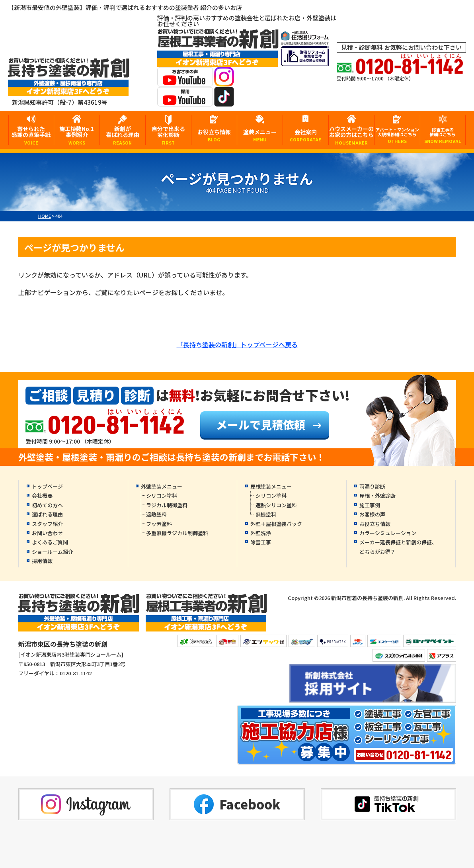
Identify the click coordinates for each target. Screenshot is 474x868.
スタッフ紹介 (47, 524)
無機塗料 (266, 514)
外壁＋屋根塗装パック (276, 524)
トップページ (47, 486)
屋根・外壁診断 (377, 496)
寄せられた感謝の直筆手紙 (31, 135)
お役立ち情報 (214, 135)
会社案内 (306, 135)
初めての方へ (47, 505)
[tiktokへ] (224, 101)
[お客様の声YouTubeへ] (185, 81)
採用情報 (42, 561)
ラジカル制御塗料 (167, 505)
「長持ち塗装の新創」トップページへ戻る (237, 344)
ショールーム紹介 (53, 552)
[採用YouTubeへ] (185, 101)
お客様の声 (372, 514)
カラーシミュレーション (388, 533)
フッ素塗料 (159, 524)
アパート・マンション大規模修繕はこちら (397, 135)
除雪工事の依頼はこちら (443, 135)
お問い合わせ (47, 533)
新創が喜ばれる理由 (123, 135)
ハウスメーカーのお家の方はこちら (351, 135)
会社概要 (42, 496)
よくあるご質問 (50, 542)
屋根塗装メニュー (271, 486)
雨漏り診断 (372, 486)
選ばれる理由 (47, 514)
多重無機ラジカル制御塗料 (177, 533)
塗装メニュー (260, 135)
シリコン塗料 (162, 496)
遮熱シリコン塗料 (276, 505)
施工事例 (370, 505)
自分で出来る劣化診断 (168, 135)
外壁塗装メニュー (162, 486)
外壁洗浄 (261, 533)
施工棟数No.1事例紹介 (77, 135)
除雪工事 (261, 542)
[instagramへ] (224, 81)
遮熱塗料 (156, 514)
